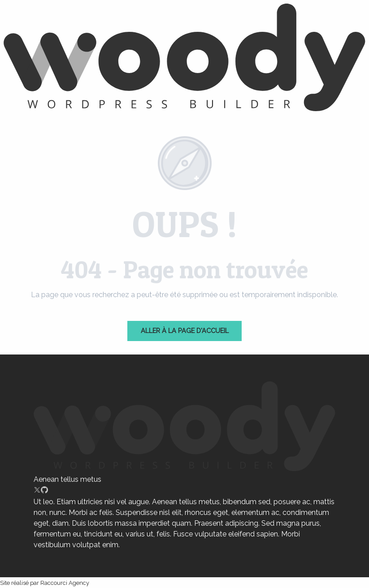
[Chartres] (184, 59)
